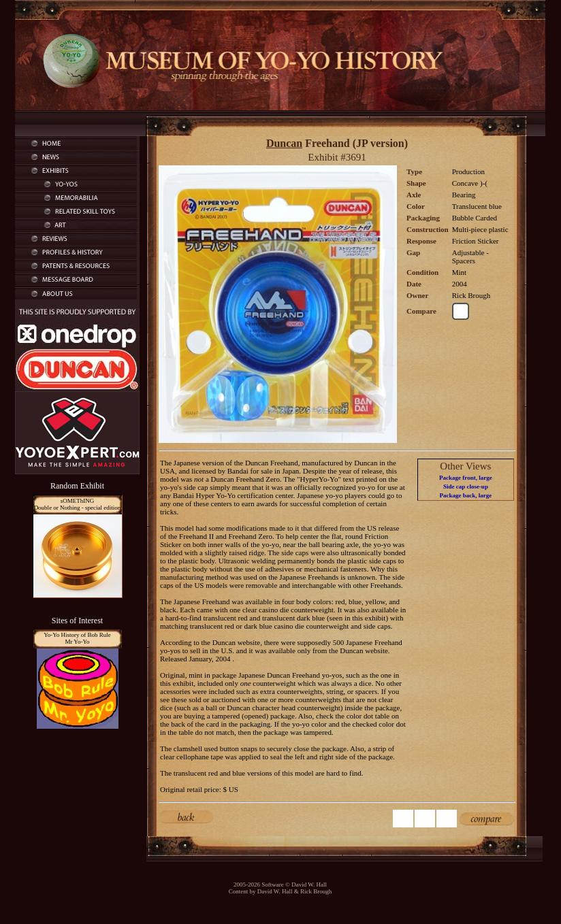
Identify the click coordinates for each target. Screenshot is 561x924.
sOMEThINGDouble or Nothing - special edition (78, 504)
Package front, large (466, 478)
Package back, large (466, 495)
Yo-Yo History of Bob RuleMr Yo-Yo (77, 638)
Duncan (284, 143)
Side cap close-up (466, 486)
